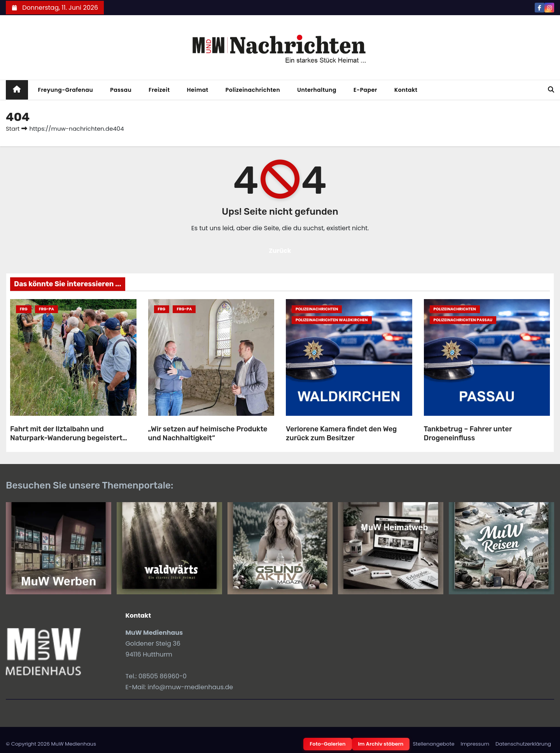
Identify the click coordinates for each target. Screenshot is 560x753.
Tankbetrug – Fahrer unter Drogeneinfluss (468, 433)
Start (13, 129)
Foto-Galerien (327, 744)
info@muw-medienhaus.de (191, 687)
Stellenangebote (433, 744)
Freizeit (159, 90)
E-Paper (365, 90)
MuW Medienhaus (73, 744)
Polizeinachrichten (253, 90)
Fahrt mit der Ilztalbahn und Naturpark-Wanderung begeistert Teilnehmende (66, 438)
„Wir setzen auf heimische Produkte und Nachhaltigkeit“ (208, 433)
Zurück (280, 251)
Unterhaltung (317, 90)
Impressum (475, 744)
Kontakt (406, 90)
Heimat (198, 90)
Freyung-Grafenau (66, 90)
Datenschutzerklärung (523, 744)
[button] (551, 90)
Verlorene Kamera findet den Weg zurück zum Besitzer (341, 433)
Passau (121, 90)
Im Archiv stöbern (381, 744)
